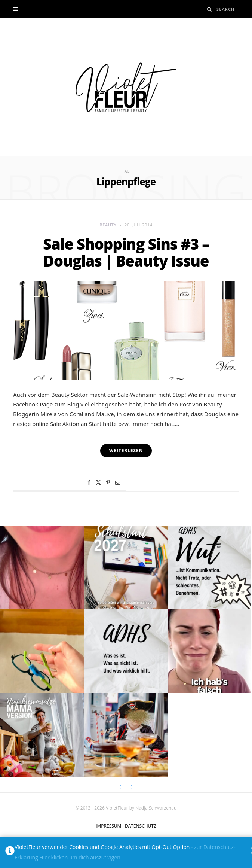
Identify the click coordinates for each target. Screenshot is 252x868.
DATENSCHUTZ (141, 826)
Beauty (108, 225)
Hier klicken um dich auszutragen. (80, 857)
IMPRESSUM (108, 826)
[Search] (210, 9)
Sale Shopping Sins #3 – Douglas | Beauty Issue (126, 252)
